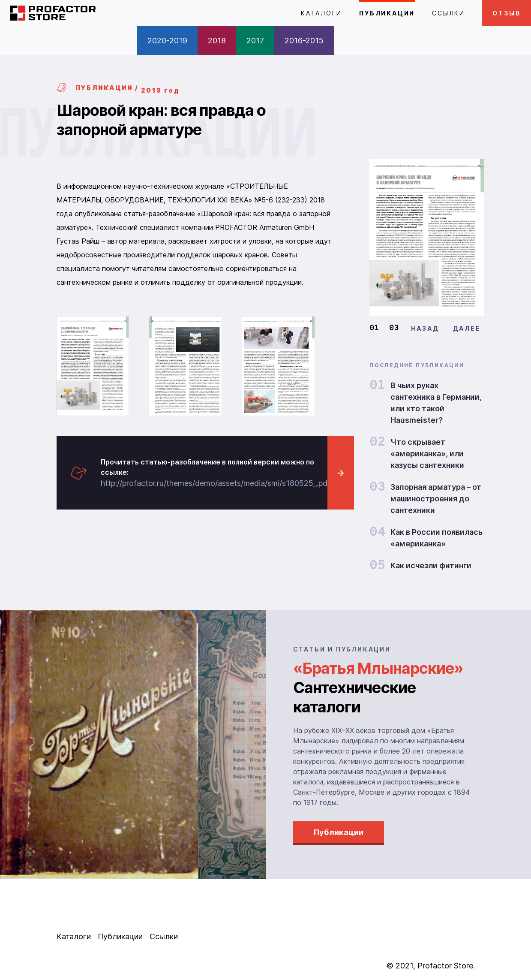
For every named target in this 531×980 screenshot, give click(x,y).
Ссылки (448, 13)
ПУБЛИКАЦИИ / (98, 87)
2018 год (160, 90)
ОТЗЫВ (507, 13)
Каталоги (321, 13)
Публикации (387, 13)
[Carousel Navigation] (446, 328)
